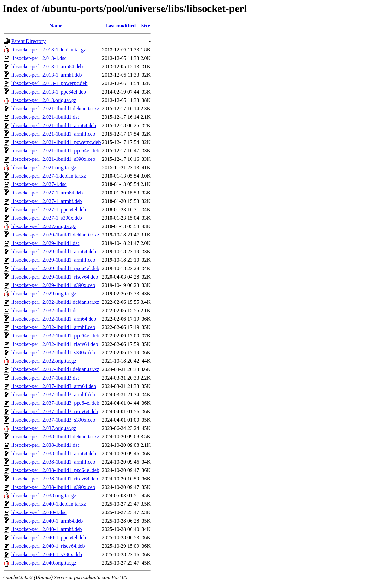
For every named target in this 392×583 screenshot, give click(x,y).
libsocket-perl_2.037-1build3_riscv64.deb (55, 411)
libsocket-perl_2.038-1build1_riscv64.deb (55, 479)
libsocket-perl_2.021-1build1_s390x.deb (53, 159)
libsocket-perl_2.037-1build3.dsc (46, 378)
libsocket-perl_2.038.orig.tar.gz (44, 495)
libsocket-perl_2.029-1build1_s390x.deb (53, 285)
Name (56, 26)
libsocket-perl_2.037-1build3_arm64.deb (54, 386)
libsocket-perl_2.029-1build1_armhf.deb (53, 260)
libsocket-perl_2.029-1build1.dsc (46, 243)
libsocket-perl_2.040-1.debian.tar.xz (49, 504)
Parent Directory (28, 41)
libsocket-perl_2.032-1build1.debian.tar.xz (55, 302)
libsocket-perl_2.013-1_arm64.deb (47, 66)
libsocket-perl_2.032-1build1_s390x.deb (53, 352)
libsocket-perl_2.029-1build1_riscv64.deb (55, 277)
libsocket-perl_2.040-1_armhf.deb (47, 529)
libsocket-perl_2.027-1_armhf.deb (47, 201)
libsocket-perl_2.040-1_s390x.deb (47, 554)
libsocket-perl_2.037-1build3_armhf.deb (53, 395)
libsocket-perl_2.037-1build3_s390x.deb (53, 420)
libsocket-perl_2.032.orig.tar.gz (44, 361)
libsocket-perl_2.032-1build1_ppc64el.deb (55, 336)
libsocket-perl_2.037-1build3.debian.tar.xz (55, 369)
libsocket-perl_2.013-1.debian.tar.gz (49, 50)
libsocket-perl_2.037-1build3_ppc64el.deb (55, 403)
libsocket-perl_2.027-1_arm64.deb (47, 193)
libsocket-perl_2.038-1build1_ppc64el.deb (55, 470)
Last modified (121, 26)
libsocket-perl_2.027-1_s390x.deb (47, 218)
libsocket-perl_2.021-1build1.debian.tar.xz (55, 109)
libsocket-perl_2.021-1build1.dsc (46, 117)
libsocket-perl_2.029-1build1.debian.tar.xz (55, 235)
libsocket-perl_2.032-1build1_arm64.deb (54, 319)
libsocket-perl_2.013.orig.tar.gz (44, 100)
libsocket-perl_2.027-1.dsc (39, 184)
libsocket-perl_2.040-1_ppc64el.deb (49, 538)
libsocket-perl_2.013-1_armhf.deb (47, 75)
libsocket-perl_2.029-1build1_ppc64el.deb (55, 268)
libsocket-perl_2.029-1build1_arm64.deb (54, 252)
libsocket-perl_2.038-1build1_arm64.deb (54, 453)
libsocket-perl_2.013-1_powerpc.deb (49, 83)
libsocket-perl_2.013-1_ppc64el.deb (49, 92)
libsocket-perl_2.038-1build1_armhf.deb (53, 462)
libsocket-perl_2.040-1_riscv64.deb (48, 546)
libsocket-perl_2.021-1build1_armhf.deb (53, 134)
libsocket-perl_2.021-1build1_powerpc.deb (56, 142)
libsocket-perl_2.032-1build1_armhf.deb (53, 327)
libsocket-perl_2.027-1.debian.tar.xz (49, 176)
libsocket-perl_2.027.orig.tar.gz (44, 226)
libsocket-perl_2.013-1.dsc (39, 58)
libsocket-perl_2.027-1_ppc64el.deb (49, 209)
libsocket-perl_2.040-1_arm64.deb (47, 521)
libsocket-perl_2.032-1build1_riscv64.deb (55, 344)
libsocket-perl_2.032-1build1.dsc (46, 310)
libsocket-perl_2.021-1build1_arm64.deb (54, 125)
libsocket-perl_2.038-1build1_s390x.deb (53, 487)
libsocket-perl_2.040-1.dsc (39, 512)
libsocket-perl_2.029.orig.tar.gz (44, 294)
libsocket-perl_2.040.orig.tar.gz (44, 563)
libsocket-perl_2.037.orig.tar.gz (44, 428)
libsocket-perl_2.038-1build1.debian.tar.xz (55, 437)
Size (145, 26)
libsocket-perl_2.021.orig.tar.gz (44, 167)
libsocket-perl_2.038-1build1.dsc (46, 445)
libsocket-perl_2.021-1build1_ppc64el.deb (55, 151)
